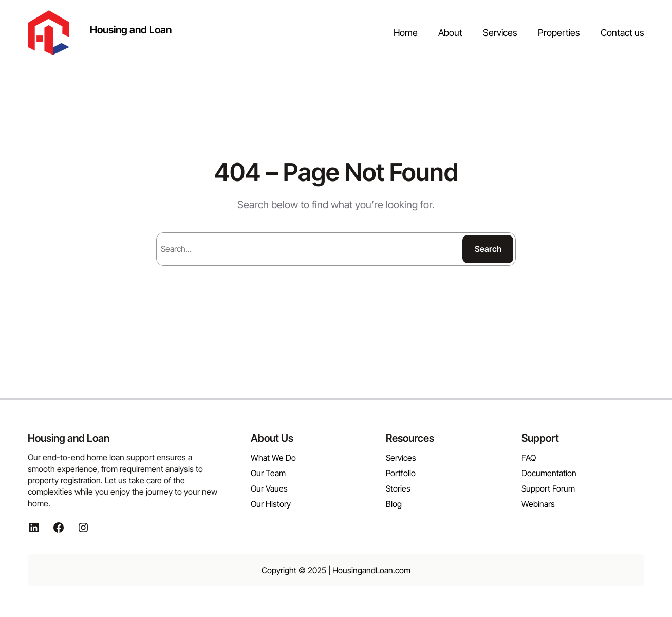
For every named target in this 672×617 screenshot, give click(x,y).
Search (488, 249)
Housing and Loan (131, 30)
